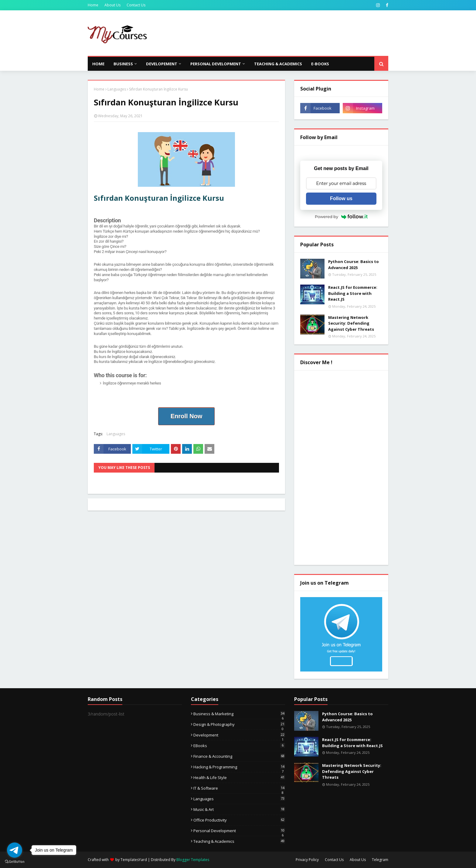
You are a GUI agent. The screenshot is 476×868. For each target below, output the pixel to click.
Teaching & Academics (239, 841)
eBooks (239, 746)
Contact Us (136, 5)
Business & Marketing (239, 714)
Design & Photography (239, 724)
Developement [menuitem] (162, 64)
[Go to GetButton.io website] (15, 862)
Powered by (341, 217)
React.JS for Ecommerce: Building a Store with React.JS (353, 293)
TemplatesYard (134, 860)
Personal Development (239, 831)
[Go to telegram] (15, 850)
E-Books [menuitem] (320, 64)
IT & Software (239, 788)
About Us (112, 5)
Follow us (341, 198)
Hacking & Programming (239, 767)
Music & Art (239, 809)
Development (239, 735)
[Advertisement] (278, 33)
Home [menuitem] (98, 64)
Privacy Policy (307, 860)
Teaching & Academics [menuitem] (278, 64)
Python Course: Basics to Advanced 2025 (354, 265)
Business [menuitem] (123, 64)
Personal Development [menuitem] (216, 64)
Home (93, 5)
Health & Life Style (239, 777)
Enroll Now (186, 416)
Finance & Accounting (239, 756)
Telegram (380, 860)
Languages (117, 89)
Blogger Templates (193, 860)
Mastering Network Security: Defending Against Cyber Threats (351, 323)
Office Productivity (239, 820)
